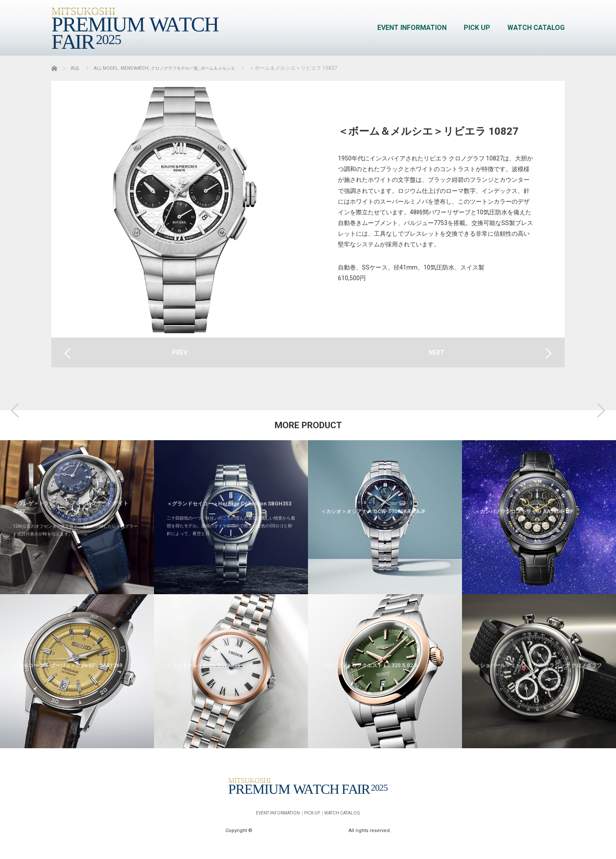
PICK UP (477, 28)
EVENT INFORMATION (412, 28)
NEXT (437, 352)
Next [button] (601, 410)
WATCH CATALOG (536, 28)
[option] (77, 594)
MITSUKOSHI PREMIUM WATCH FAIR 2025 (301, 827)
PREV (180, 352)
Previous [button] (15, 410)
